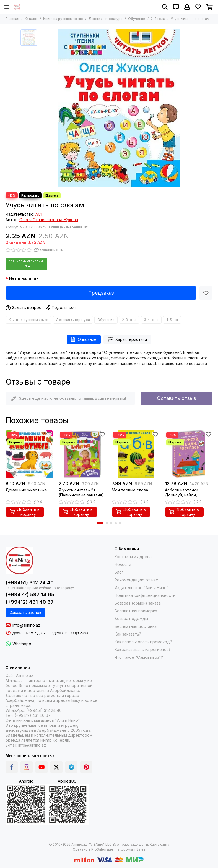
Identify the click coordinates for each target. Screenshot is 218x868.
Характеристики (127, 339)
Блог (119, 572)
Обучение (137, 19)
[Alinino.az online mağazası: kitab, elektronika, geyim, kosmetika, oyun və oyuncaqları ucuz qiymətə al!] (17, 7)
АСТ (39, 214)
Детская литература (106, 19)
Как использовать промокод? (143, 642)
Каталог (31, 19)
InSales (140, 849)
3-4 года (151, 320)
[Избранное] (198, 7)
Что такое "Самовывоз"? (139, 657)
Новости (123, 564)
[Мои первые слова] (136, 454)
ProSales (99, 849)
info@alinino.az (26, 625)
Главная (12, 19)
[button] (100, 523)
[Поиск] (165, 7)
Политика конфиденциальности (145, 595)
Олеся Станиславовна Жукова (49, 220)
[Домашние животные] (29, 454)
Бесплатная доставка (136, 626)
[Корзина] (210, 7)
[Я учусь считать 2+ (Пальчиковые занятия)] (82, 454)
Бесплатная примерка (136, 611)
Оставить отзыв (177, 398)
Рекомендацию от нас (136, 580)
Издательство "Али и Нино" (142, 588)
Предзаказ (101, 293)
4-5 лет (172, 320)
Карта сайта (159, 844)
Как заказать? (128, 634)
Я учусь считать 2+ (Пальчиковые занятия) (81, 492)
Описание (84, 339)
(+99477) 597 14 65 (30, 594)
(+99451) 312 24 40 (30, 583)
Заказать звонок (25, 612)
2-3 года (158, 19)
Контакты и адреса (133, 557)
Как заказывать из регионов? (143, 649)
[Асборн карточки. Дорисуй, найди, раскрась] (189, 454)
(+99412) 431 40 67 (30, 602)
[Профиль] (187, 7)
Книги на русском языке (63, 19)
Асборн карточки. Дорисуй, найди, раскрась (182, 493)
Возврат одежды (131, 619)
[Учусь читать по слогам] (119, 108)
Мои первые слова (130, 490)
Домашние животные (26, 490)
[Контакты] (176, 7)
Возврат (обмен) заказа (138, 603)
